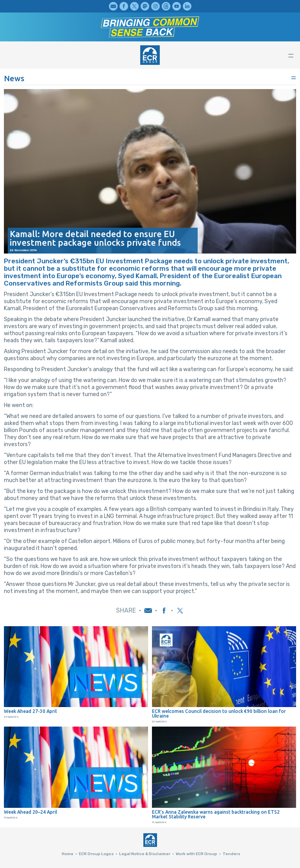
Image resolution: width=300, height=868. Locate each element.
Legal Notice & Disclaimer (145, 854)
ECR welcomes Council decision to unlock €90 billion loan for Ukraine (219, 714)
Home (68, 854)
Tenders (231, 854)
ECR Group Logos (96, 854)
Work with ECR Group (196, 854)
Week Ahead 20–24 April (30, 812)
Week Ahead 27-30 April (30, 711)
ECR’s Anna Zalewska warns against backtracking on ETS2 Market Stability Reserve (216, 814)
